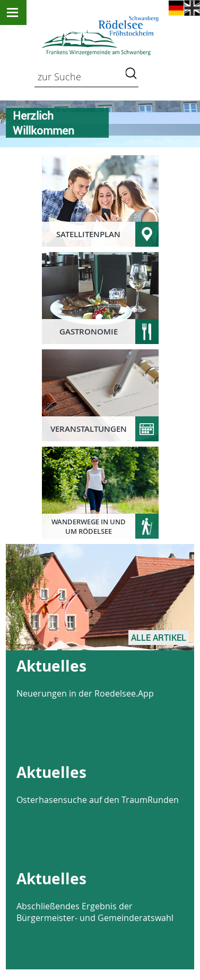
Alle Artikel (159, 638)
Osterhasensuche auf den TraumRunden (98, 800)
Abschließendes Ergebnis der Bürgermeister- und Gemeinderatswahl (95, 912)
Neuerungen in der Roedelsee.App (85, 693)
